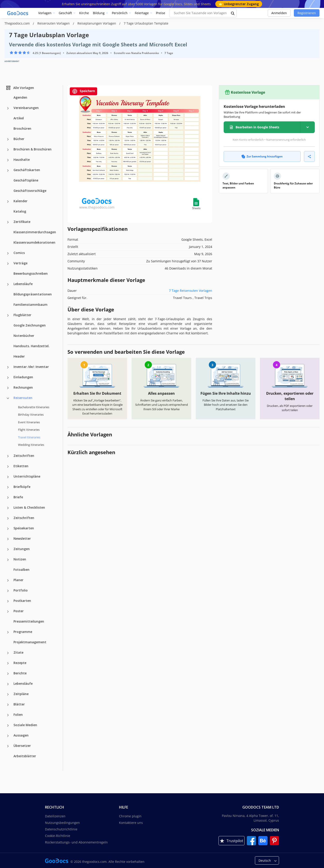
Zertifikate (22, 222)
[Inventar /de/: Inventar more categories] (8, 367)
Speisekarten (24, 528)
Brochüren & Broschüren (33, 149)
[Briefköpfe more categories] (8, 487)
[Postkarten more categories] (8, 601)
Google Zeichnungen (30, 325)
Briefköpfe (22, 487)
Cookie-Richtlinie (58, 836)
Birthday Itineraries (31, 415)
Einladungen (23, 377)
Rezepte (20, 663)
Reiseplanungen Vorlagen (97, 23)
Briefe (18, 497)
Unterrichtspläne (27, 476)
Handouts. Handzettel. (31, 346)
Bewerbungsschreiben (31, 273)
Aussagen (21, 735)
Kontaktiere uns (131, 823)
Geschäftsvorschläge (30, 191)
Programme (23, 632)
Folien (18, 715)
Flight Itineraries (29, 430)
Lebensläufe (23, 284)
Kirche (84, 13)
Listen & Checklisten (29, 507)
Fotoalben (21, 570)
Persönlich (120, 13)
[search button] (233, 13)
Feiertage (142, 13)
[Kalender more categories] (8, 202)
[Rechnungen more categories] (8, 388)
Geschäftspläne (26, 180)
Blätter (19, 704)
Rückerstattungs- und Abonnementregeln (76, 842)
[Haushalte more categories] (8, 160)
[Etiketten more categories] (8, 467)
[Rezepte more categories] (8, 663)
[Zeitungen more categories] (8, 549)
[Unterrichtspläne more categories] (8, 477)
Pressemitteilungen (29, 621)
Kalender (20, 201)
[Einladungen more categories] (8, 378)
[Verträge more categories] (8, 264)
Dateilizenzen (55, 816)
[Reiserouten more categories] (8, 398)
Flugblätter (22, 315)
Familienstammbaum (30, 305)
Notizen (20, 559)
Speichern (83, 91)
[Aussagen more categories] (8, 736)
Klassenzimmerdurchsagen (35, 232)
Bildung (99, 13)
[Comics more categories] (8, 253)
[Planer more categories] (8, 580)
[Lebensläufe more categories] (8, 284)
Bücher (19, 139)
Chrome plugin (130, 816)
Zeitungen (22, 549)
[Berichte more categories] (8, 674)
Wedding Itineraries (31, 445)
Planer (18, 580)
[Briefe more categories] (8, 498)
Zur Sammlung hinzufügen (262, 156)
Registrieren (307, 13)
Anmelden (279, 13)
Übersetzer (22, 746)
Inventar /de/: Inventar (31, 367)
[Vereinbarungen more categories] (8, 108)
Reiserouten (23, 398)
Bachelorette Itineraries (34, 407)
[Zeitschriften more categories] (8, 456)
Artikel (19, 118)
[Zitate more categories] (8, 653)
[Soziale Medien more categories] (8, 725)
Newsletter (22, 538)
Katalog (20, 211)
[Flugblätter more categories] (8, 315)
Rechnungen (23, 387)
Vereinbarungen (26, 108)
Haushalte (22, 160)
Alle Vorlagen (20, 88)
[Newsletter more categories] (8, 539)
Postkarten (22, 601)
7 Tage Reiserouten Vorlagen (191, 291)
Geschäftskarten (27, 170)
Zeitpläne (21, 694)
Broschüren (22, 128)
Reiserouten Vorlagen (54, 23)
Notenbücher (24, 336)
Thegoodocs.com (18, 23)
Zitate (18, 652)
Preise (161, 13)
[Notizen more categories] (8, 560)
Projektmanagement (30, 642)
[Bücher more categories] (8, 139)
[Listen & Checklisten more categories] (8, 508)
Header (19, 356)
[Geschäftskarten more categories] (8, 170)
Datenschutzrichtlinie (61, 829)
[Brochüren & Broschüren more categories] (8, 150)
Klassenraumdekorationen (34, 242)
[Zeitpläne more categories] (8, 694)
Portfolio (21, 590)
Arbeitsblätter (25, 756)
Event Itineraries (29, 422)
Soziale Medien (25, 725)
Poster (19, 611)
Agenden (20, 97)
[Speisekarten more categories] (8, 529)
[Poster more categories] (8, 612)
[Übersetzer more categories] (8, 746)
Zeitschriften (24, 456)
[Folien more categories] (8, 715)
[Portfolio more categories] (8, 591)
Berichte (20, 673)
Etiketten (21, 466)
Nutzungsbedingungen (62, 823)
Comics (19, 253)
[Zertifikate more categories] (8, 222)
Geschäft (65, 13)
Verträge (20, 263)
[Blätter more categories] (8, 705)
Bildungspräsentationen (33, 294)
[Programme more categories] (8, 632)
